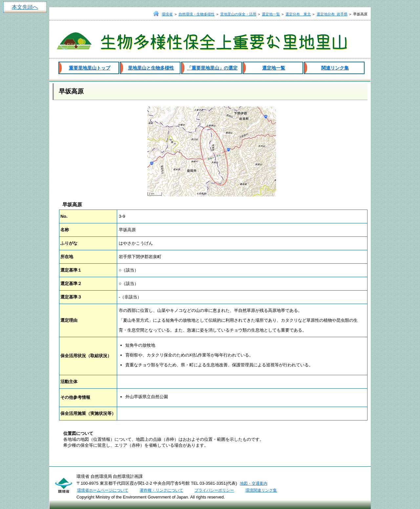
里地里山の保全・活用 (238, 14)
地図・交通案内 (254, 483)
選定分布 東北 (298, 14)
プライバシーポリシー (214, 490)
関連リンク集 (335, 68)
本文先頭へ (25, 7)
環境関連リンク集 (261, 490)
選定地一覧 (271, 14)
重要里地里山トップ (90, 68)
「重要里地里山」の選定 (212, 68)
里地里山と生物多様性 (151, 68)
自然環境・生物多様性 (197, 14)
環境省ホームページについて (103, 490)
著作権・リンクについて (161, 490)
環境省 (167, 14)
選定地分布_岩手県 (332, 14)
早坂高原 (71, 91)
